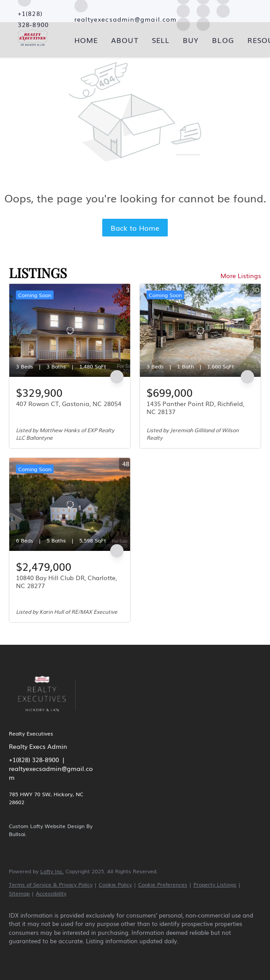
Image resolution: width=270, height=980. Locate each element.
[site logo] (49, 717)
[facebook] (19, 956)
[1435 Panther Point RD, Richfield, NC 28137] (200, 330)
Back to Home (135, 228)
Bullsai (17, 834)
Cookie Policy (115, 884)
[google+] (199, 956)
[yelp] (183, 10)
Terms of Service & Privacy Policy (51, 884)
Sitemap (19, 893)
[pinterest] (174, 956)
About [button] (125, 40)
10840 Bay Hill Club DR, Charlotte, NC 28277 (66, 581)
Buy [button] (191, 40)
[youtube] (223, 10)
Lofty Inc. (52, 871)
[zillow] (71, 956)
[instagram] (203, 10)
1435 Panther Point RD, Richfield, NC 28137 (195, 407)
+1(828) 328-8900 (34, 759)
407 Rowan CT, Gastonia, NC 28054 (69, 403)
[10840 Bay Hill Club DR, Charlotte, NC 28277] (70, 504)
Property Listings (215, 884)
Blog (223, 40)
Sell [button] (161, 40)
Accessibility (51, 893)
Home (86, 40)
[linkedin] (45, 956)
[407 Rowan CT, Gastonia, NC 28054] (70, 330)
